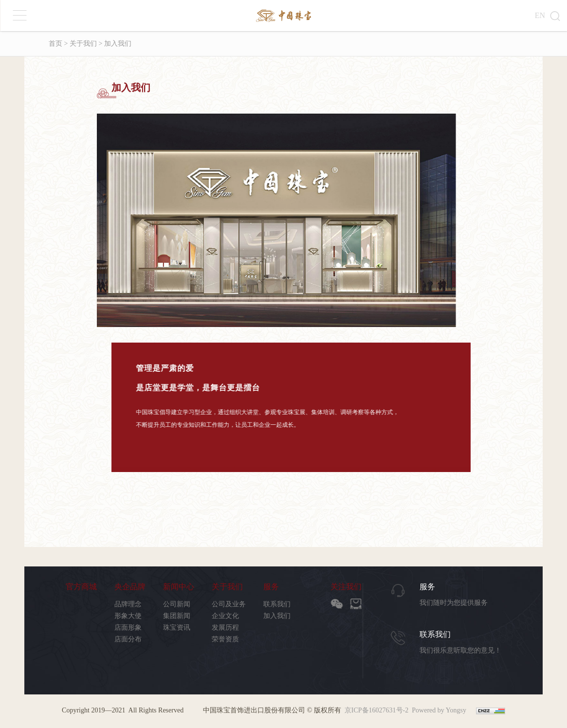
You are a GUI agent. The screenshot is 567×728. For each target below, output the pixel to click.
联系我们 (277, 604)
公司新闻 (177, 604)
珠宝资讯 (177, 628)
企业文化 (225, 616)
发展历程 (225, 628)
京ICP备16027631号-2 (376, 710)
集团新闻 (177, 616)
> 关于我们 (80, 44)
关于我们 (227, 587)
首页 (55, 44)
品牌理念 (128, 604)
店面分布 (128, 639)
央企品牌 (130, 587)
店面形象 (128, 628)
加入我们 (277, 616)
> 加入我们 (114, 44)
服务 (271, 587)
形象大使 (128, 616)
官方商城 (81, 587)
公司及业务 (229, 604)
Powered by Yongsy (439, 710)
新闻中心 (179, 587)
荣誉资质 (225, 639)
